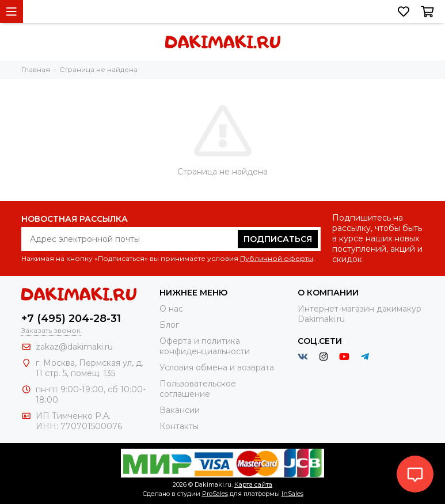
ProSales (215, 494)
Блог (169, 325)
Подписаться (278, 239)
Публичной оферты (277, 258)
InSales (292, 494)
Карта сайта (253, 484)
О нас (171, 309)
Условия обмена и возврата (217, 367)
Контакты (179, 426)
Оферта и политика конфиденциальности (205, 346)
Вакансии (180, 410)
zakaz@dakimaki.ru (74, 347)
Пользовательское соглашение (198, 389)
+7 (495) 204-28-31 (71, 319)
